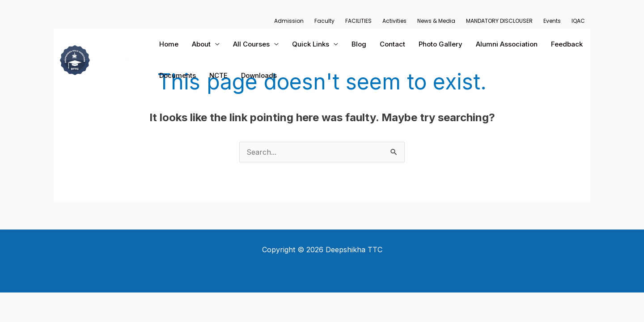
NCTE (218, 75)
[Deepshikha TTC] (99, 59)
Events (552, 21)
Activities (394, 21)
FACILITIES (358, 21)
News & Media (436, 21)
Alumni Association (507, 44)
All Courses (251, 44)
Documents (178, 75)
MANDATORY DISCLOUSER (499, 21)
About (201, 44)
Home (169, 44)
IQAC (578, 21)
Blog (359, 44)
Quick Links (311, 44)
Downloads (259, 75)
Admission (289, 21)
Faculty (324, 21)
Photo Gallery (441, 44)
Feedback (567, 44)
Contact (392, 44)
